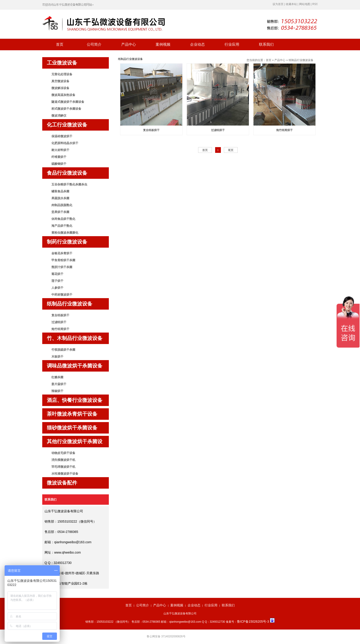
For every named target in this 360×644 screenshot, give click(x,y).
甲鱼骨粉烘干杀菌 (63, 260)
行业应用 (232, 44)
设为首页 (278, 4)
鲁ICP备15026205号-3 (253, 622)
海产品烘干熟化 (62, 226)
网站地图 (305, 4)
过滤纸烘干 (59, 322)
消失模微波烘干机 (63, 460)
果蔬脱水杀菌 (60, 198)
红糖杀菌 (57, 377)
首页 (60, 44)
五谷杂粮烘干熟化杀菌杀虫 (69, 184)
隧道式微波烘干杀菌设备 (68, 102)
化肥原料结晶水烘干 (65, 143)
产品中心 (129, 44)
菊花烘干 (57, 274)
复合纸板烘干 (60, 315)
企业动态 (197, 44)
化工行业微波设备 (67, 125)
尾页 (231, 150)
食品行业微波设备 (67, 173)
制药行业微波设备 (67, 242)
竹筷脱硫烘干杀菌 (63, 350)
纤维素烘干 (59, 157)
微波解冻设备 (60, 88)
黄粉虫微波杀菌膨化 (65, 233)
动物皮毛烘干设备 (63, 453)
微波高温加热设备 (63, 95)
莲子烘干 (57, 281)
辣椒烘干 (57, 391)
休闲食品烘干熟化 (63, 219)
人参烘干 (57, 288)
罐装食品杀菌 (60, 191)
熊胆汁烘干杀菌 (62, 267)
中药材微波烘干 (62, 295)
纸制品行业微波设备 (70, 304)
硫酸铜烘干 (59, 164)
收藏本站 (291, 4)
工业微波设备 (62, 63)
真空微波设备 (60, 81)
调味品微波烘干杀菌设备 (75, 366)
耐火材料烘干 (60, 150)
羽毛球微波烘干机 (63, 467)
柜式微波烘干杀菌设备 (66, 109)
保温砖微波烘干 (62, 136)
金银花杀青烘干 (62, 253)
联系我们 (266, 44)
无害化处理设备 (62, 74)
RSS (315, 4)
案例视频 (163, 44)
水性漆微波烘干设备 (65, 474)
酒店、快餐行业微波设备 (75, 400)
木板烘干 (57, 357)
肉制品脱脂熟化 (62, 205)
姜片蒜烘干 (59, 384)
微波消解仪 (59, 116)
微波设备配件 (62, 483)
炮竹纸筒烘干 (60, 329)
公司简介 (94, 44)
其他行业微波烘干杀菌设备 (75, 443)
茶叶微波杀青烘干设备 (72, 414)
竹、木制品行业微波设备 (75, 338)
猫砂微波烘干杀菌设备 (72, 428)
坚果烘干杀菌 (60, 212)
